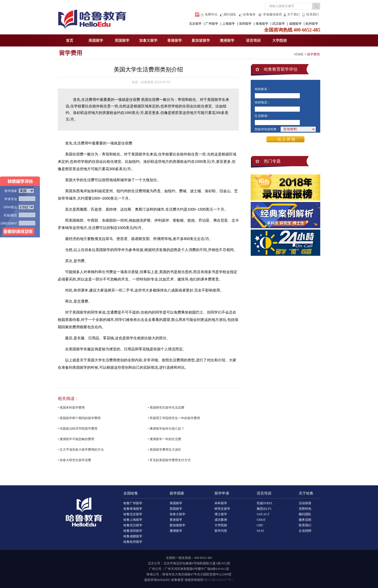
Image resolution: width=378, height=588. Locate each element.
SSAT (260, 531)
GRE (260, 525)
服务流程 (305, 520)
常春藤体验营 (272, 14)
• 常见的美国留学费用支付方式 (169, 460)
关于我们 (293, 14)
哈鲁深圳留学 (133, 531)
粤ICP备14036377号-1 (219, 580)
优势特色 (305, 509)
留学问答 (221, 531)
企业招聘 (305, 531)
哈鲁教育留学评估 (281, 69)
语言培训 (253, 41)
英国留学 (122, 41)
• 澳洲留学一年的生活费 (164, 439)
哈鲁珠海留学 (133, 509)
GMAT (261, 520)
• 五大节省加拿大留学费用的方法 (81, 450)
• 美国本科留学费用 (71, 408)
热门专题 (272, 161)
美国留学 (96, 41)
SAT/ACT (263, 514)
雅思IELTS (264, 509)
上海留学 (229, 24)
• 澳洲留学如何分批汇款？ (166, 429)
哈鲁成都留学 (133, 536)
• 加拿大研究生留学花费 (74, 460)
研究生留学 (222, 509)
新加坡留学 (201, 41)
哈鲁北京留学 (133, 514)
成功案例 (221, 520)
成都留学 (295, 24)
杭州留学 (312, 24)
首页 (70, 41)
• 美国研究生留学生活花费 (166, 408)
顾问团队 (230, 14)
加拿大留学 (148, 41)
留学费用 (71, 53)
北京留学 (195, 24)
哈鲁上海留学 (133, 520)
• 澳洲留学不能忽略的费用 (76, 439)
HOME (299, 54)
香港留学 (175, 41)
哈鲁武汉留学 (133, 525)
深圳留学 (245, 24)
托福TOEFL (265, 503)
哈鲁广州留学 (133, 503)
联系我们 (313, 14)
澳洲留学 (227, 41)
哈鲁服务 (249, 14)
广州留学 (212, 24)
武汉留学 (279, 24)
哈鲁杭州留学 (133, 542)
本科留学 (221, 503)
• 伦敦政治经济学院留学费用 (78, 429)
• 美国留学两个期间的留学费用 (79, 418)
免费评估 (211, 14)
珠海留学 (262, 24)
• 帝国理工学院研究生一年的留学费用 (174, 418)
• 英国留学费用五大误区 (164, 450)
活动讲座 (305, 503)
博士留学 (221, 514)
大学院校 (280, 41)
